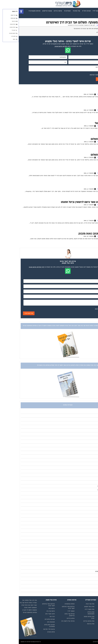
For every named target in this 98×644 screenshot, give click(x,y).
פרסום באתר (92, 621)
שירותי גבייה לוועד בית (49, 621)
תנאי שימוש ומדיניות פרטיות (89, 605)
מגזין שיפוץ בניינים (70, 621)
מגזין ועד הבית (71, 604)
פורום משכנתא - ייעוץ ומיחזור (85, 25)
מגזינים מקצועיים (90, 611)
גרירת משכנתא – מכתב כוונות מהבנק (79, 234)
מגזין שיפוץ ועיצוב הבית (70, 617)
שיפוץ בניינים (52, 618)
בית (94, 608)
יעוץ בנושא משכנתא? (87, 123)
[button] (2, 11)
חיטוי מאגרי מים (31, 614)
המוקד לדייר (52, 611)
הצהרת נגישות (91, 626)
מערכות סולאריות (31, 619)
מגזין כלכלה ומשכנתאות (72, 613)
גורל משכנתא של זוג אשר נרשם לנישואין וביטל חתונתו (70, 202)
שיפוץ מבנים (32, 632)
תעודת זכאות (91, 107)
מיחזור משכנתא (90, 170)
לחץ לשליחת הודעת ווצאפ (44, 46)
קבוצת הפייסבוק (90, 618)
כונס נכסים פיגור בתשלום (85, 139)
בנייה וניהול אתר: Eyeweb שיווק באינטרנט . (85, 642)
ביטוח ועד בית (32, 611)
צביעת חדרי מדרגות (30, 629)
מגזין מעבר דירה (71, 609)
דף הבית (96, 25)
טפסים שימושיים (51, 604)
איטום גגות (33, 608)
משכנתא (94, 218)
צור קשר (93, 629)
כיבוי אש (33, 617)
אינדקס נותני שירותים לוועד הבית (89, 615)
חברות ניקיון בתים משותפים (31, 626)
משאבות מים (32, 622)
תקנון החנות (92, 624)
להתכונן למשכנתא (89, 186)
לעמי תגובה (92, 92)
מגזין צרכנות (72, 624)
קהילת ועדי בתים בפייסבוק (51, 615)
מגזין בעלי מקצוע (70, 607)
